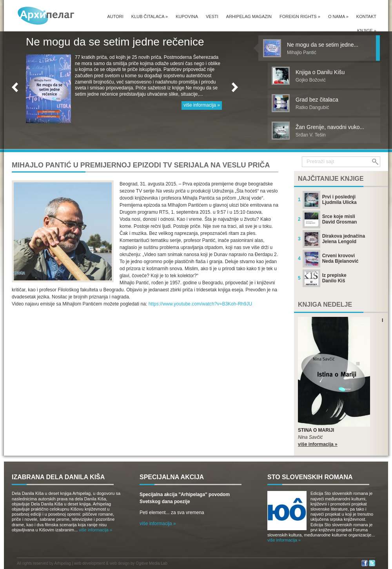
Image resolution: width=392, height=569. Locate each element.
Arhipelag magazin (249, 16)
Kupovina (187, 16)
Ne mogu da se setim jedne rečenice (115, 42)
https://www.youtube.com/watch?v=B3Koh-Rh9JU (200, 304)
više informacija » (202, 105)
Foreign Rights (300, 16)
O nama (338, 16)
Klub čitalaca (150, 16)
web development (89, 563)
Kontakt (366, 16)
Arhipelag (63, 563)
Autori (115, 16)
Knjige (367, 31)
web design (120, 563)
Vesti (212, 16)
